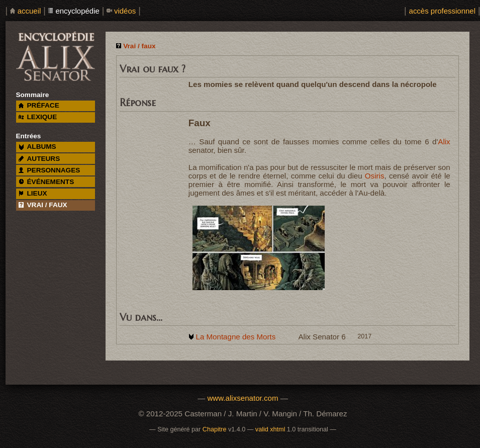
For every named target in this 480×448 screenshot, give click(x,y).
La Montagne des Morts (235, 337)
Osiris (375, 176)
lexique (38, 117)
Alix (444, 142)
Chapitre (215, 429)
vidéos (125, 11)
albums (37, 147)
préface (39, 105)
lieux (33, 193)
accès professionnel (442, 11)
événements (46, 182)
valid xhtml (270, 429)
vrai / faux (43, 205)
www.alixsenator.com (243, 398)
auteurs (39, 159)
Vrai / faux (139, 46)
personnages (50, 170)
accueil (29, 11)
